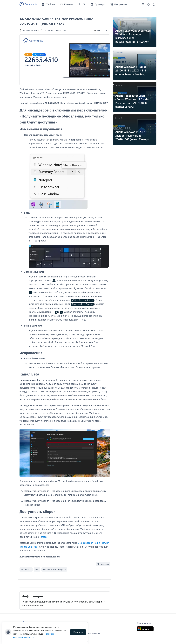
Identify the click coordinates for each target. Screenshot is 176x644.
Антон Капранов (31, 30)
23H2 (37, 569)
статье (44, 537)
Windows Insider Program (54, 569)
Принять (78, 632)
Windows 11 (26, 569)
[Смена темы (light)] (149, 4)
